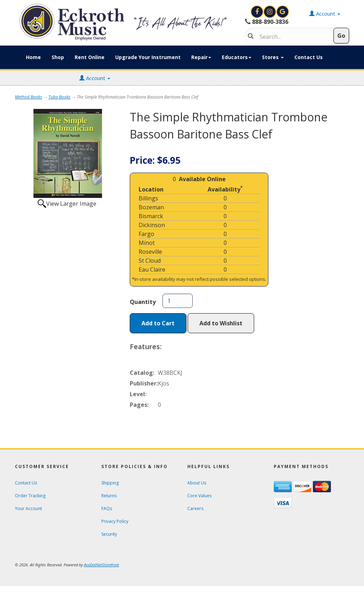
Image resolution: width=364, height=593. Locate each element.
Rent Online (90, 57)
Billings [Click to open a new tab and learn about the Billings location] (148, 198)
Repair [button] (201, 57)
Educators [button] (237, 57)
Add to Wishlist (221, 323)
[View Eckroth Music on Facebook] (258, 12)
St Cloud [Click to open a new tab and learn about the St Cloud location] (150, 261)
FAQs (107, 508)
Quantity (143, 302)
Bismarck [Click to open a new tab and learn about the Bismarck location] (151, 216)
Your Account (28, 508)
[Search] (293, 37)
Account (95, 78)
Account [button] (325, 14)
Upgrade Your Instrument (148, 57)
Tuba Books (59, 97)
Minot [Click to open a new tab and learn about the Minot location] (147, 243)
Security (109, 534)
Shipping (110, 483)
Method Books (28, 97)
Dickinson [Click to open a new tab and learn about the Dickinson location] (152, 225)
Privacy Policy (115, 521)
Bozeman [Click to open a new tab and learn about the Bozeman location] (151, 207)
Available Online (202, 179)
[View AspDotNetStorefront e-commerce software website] (101, 565)
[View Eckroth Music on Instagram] (271, 12)
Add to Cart (158, 323)
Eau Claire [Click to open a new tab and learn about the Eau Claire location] (152, 269)
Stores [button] (273, 57)
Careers (195, 508)
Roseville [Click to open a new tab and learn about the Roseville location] (150, 252)
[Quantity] (178, 301)
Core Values (199, 496)
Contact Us (309, 57)
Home (33, 57)
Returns (109, 496)
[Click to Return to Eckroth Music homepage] (125, 22)
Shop (58, 57)
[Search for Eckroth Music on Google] (283, 12)
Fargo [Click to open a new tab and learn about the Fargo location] (146, 234)
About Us (197, 483)
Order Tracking (30, 496)
